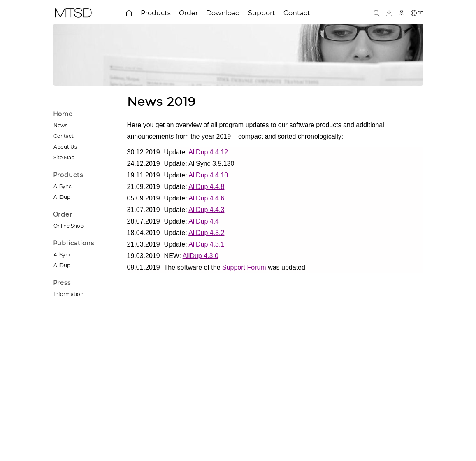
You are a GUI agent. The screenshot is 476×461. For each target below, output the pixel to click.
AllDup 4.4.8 (206, 187)
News (60, 125)
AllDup (62, 197)
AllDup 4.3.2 (206, 233)
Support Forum (244, 267)
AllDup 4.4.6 (206, 198)
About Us (65, 147)
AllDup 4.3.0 (201, 256)
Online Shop (68, 226)
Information (68, 294)
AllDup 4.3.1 (206, 244)
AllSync (63, 186)
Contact (64, 136)
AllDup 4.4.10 (208, 175)
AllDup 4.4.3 (206, 210)
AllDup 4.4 (204, 221)
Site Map (64, 157)
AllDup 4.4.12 (208, 152)
